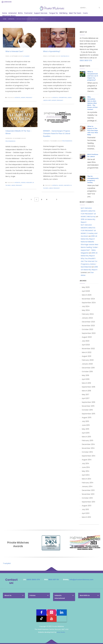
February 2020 (88, 360)
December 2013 (88, 490)
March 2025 (87, 295)
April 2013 (86, 513)
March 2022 (87, 352)
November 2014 (88, 448)
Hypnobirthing (63, 98)
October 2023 (87, 329)
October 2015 (87, 410)
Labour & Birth (47, 100)
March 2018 (86, 391)
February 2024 (88, 314)
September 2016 (88, 402)
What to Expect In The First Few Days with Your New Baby (93, 130)
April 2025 (86, 291)
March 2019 (86, 383)
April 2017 (86, 398)
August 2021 (87, 356)
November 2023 (88, 326)
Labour (69, 98)
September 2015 (88, 414)
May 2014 (86, 471)
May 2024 (86, 310)
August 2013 (87, 506)
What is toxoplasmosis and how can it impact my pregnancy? (93, 76)
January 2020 (87, 364)
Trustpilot (7, 563)
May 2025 (86, 287)
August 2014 (87, 460)
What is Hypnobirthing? (52, 51)
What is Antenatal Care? (14, 51)
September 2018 (88, 387)
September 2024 (89, 303)
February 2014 (88, 483)
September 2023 (89, 333)
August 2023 (87, 337)
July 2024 (86, 306)
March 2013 (86, 517)
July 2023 (86, 341)
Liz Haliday (26, 56)
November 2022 (88, 349)
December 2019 (88, 368)
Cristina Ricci (65, 56)
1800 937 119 (54, 580)
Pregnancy (29, 98)
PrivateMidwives (10, 141)
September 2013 (88, 502)
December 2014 (88, 444)
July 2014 (85, 463)
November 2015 (88, 406)
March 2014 (86, 479)
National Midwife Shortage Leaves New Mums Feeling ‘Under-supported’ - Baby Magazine (90, 247)
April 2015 (86, 433)
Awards (23, 183)
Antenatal (18, 98)
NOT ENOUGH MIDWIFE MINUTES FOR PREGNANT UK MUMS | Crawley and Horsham (89, 231)
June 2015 (86, 425)
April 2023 (86, 345)
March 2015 (86, 437)
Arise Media (61, 632)
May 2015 (85, 429)
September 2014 (89, 456)
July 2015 (85, 421)
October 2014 (87, 452)
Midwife (23, 98)
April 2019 (86, 379)
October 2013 (87, 498)
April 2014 (86, 475)
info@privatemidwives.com (81, 580)
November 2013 (88, 494)
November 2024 (88, 299)
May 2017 (85, 395)
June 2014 (86, 467)
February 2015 (87, 440)
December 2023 (88, 322)
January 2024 (87, 318)
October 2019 (87, 372)
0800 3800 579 (86, 61)
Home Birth (29, 183)
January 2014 (87, 486)
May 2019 (85, 375)
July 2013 (85, 509)
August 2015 (87, 418)
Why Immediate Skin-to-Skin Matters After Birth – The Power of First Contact (92, 103)
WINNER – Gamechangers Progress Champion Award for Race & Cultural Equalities (57, 134)
